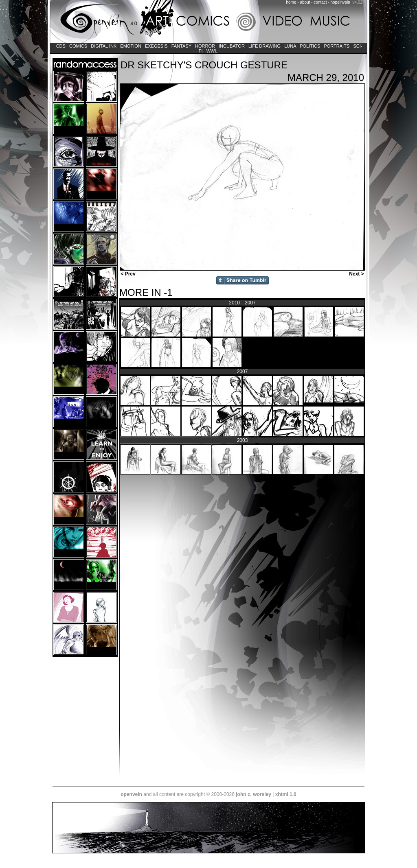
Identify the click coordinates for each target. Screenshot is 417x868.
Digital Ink (104, 46)
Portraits (337, 46)
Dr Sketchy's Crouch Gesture (204, 65)
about (305, 2)
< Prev (127, 274)
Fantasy (181, 46)
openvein (131, 794)
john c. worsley (253, 794)
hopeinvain (340, 2)
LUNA (290, 46)
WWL (212, 51)
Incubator (232, 46)
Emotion (131, 46)
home (291, 2)
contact (320, 2)
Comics (78, 46)
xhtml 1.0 (286, 794)
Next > (357, 274)
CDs (61, 46)
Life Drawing (264, 46)
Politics (310, 46)
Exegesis (156, 46)
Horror (205, 46)
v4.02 (357, 2)
